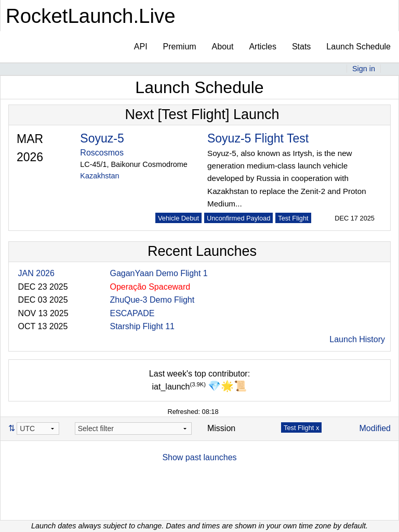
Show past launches (199, 457)
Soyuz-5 (102, 138)
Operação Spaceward (150, 287)
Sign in (364, 69)
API (141, 47)
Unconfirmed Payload (238, 218)
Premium (180, 47)
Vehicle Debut (178, 218)
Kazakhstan (99, 176)
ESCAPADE (132, 313)
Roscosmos (102, 153)
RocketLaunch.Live (91, 16)
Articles (262, 47)
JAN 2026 (36, 273)
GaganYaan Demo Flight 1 (158, 273)
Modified (375, 428)
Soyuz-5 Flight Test (258, 138)
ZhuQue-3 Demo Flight (152, 300)
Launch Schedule (358, 47)
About (223, 47)
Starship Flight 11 (142, 326)
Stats (301, 47)
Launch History (357, 339)
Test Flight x (301, 428)
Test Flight (293, 218)
